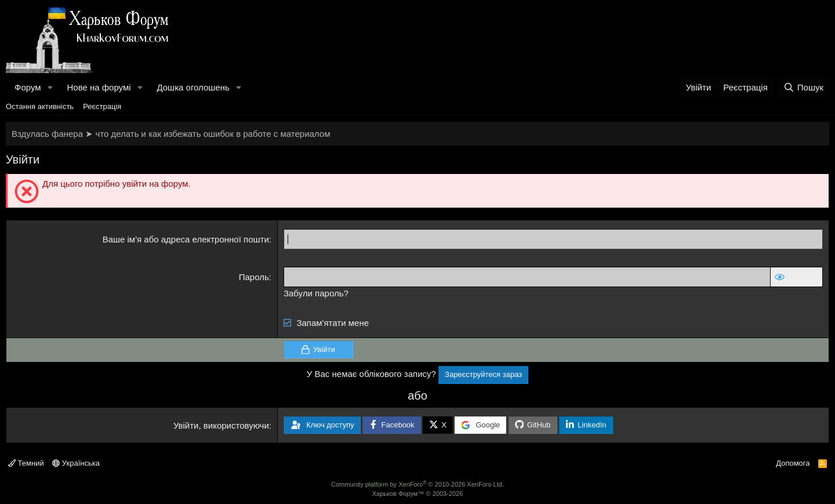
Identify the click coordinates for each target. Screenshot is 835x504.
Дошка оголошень (193, 87)
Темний (26, 463)
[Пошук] (803, 87)
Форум (28, 87)
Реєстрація (102, 106)
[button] (50, 87)
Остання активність (40, 106)
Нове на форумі (99, 87)
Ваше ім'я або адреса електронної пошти (186, 239)
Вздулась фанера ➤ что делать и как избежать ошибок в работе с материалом (171, 134)
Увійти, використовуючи (221, 425)
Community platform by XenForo (418, 484)
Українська (76, 463)
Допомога (793, 463)
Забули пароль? (316, 293)
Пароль (254, 277)
